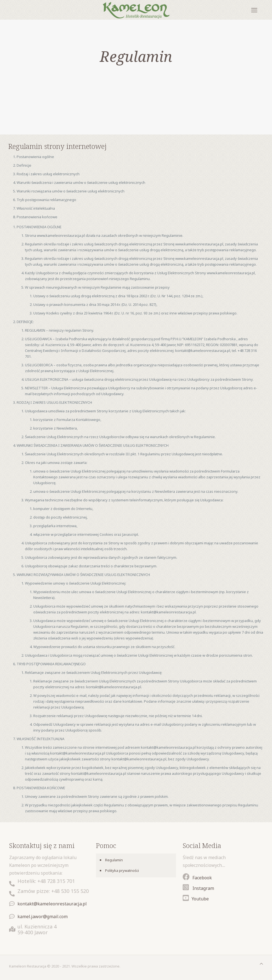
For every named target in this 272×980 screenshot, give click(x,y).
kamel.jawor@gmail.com (43, 916)
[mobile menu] (254, 10)
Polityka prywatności (122, 870)
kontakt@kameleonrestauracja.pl (52, 904)
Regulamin (114, 860)
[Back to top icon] (261, 964)
